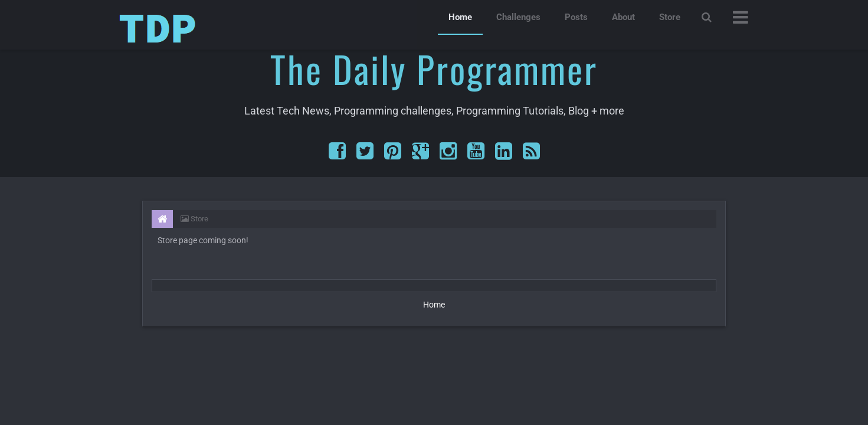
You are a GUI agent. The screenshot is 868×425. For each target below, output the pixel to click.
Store (670, 17)
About (623, 17)
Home (460, 17)
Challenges (518, 17)
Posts (576, 17)
